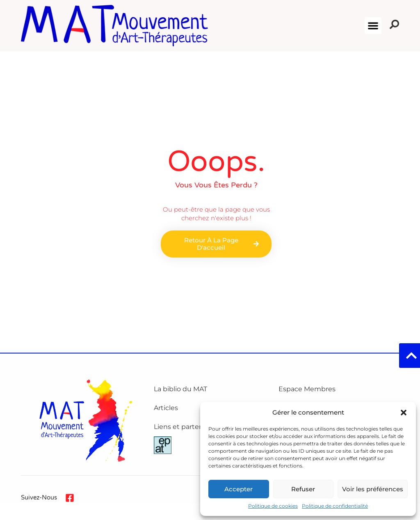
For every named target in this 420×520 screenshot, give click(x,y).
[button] (404, 413)
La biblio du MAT (180, 389)
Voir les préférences (373, 489)
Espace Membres (307, 389)
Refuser (303, 489)
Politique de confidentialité (335, 506)
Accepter (239, 489)
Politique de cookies (273, 506)
